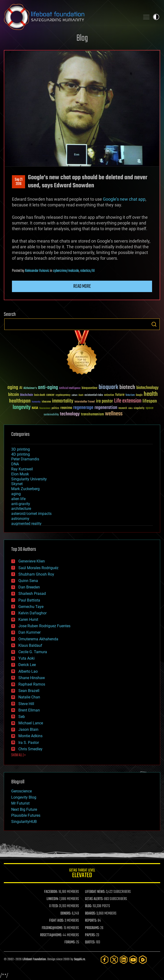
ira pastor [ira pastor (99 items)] (104, 401)
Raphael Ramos (32, 684)
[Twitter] (114, 960)
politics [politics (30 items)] (55, 408)
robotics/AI (87, 271)
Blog (82, 38)
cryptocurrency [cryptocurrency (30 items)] (63, 395)
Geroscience (21, 791)
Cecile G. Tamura (33, 652)
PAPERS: (90, 935)
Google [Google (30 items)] (139, 395)
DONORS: (66, 914)
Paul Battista (29, 600)
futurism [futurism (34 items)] (130, 395)
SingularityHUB (24, 822)
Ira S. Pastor (29, 743)
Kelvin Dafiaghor (32, 613)
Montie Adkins (30, 736)
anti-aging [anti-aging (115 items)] (48, 388)
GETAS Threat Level (82, 874)
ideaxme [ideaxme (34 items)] (46, 402)
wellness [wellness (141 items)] (114, 414)
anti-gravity (21, 504)
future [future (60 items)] (120, 395)
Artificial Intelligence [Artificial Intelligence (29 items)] (70, 388)
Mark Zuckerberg (25, 489)
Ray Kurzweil (22, 469)
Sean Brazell (29, 691)
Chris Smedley (30, 749)
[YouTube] (133, 960)
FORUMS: (70, 942)
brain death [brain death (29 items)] (40, 395)
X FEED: (54, 906)
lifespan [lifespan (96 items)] (150, 401)
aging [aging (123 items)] (13, 388)
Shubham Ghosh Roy (36, 574)
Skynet (17, 484)
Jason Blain (28, 729)
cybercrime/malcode (66, 271)
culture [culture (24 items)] (74, 395)
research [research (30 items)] (123, 408)
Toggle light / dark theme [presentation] (156, 17)
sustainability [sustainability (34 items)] (51, 415)
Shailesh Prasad (32, 594)
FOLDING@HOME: (52, 928)
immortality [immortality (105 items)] (63, 401)
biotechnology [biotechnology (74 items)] (147, 388)
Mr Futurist (20, 803)
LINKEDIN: (53, 899)
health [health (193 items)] (151, 394)
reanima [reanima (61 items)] (66, 408)
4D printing (21, 454)
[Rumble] (143, 960)
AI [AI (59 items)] (21, 388)
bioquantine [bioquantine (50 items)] (90, 388)
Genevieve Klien (32, 561)
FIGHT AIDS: (57, 921)
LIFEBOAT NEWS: (95, 892)
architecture (21, 509)
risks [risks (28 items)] (130, 408)
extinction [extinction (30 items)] (109, 395)
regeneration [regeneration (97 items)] (106, 408)
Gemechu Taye (31, 607)
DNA (15, 464)
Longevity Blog (24, 797)
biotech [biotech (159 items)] (127, 387)
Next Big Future (24, 809)
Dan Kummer (29, 632)
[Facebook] (105, 960)
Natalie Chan (29, 697)
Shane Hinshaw (32, 678)
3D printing (21, 449)
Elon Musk (20, 474)
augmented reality (26, 524)
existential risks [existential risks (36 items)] (94, 395)
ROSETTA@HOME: (51, 935)
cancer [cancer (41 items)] (50, 395)
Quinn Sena (28, 581)
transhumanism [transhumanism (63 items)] (92, 414)
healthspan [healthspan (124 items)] (20, 401)
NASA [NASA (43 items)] (35, 408)
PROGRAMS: (92, 928)
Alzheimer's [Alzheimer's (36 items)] (30, 388)
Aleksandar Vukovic (37, 271)
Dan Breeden (29, 587)
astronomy (20, 519)
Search (154, 324)
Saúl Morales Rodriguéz (38, 568)
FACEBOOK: (51, 892)
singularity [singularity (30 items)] (139, 408)
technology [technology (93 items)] (70, 414)
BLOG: (88, 906)
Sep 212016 (19, 182)
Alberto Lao (28, 671)
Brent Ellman (29, 710)
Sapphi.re (79, 959)
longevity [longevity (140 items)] (22, 408)
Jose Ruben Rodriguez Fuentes (44, 626)
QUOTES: (90, 942)
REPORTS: (91, 921)
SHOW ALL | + (19, 755)
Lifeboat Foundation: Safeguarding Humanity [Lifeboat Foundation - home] (70, 17)
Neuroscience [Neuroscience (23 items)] (45, 409)
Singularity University (29, 479)
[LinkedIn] (124, 960)
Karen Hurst (28, 619)
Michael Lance (31, 723)
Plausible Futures (26, 815)
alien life (18, 499)
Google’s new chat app (124, 199)
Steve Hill (26, 704)
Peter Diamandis (25, 459)
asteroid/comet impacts (31, 514)
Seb (22, 717)
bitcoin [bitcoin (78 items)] (13, 395)
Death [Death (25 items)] (81, 395)
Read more (82, 286)
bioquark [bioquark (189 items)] (108, 387)
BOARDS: (90, 914)
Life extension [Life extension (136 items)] (128, 401)
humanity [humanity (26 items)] (36, 402)
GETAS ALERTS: (94, 899)
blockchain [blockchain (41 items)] (26, 395)
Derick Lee (27, 665)
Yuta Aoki (26, 658)
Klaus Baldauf (30, 645)
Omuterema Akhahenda (38, 639)
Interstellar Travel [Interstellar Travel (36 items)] (85, 402)
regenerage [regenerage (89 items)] (83, 408)
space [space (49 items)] (150, 408)
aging (16, 494)
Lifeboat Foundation (34, 959)
